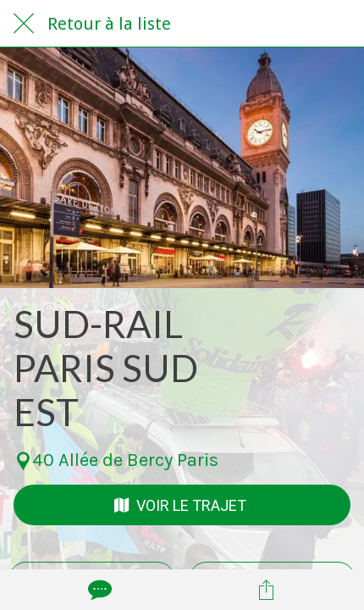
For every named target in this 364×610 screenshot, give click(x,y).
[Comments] (98, 590)
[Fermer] (24, 24)
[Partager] (267, 590)
